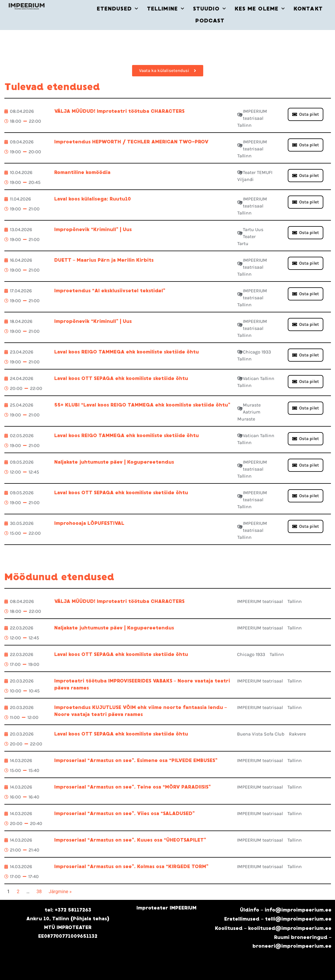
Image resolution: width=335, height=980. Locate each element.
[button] (306, 408)
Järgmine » (60, 892)
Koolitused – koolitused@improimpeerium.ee (273, 928)
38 (39, 892)
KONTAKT (308, 9)
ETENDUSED (117, 9)
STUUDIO (209, 9)
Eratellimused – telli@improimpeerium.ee (278, 919)
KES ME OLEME (260, 9)
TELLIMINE (166, 9)
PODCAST (210, 21)
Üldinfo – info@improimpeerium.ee (286, 910)
